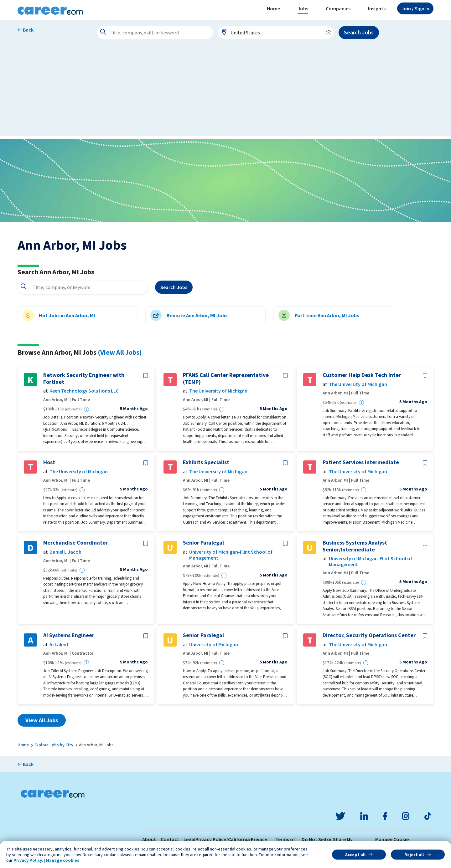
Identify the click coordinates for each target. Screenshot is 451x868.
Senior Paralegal (203, 543)
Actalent (59, 645)
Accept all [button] (355, 855)
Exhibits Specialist (206, 462)
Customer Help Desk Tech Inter (362, 375)
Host (49, 462)
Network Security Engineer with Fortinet (84, 378)
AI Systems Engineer (69, 635)
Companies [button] (338, 8)
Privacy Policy (28, 860)
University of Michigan (214, 645)
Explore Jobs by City (54, 745)
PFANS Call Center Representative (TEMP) (226, 378)
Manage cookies (62, 860)
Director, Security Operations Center (369, 635)
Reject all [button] (414, 855)
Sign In (415, 8)
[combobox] (276, 33)
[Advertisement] (225, 92)
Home (273, 8)
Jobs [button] (303, 8)
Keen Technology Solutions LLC (84, 391)
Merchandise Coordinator (75, 543)
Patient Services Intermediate (361, 462)
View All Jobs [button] (42, 720)
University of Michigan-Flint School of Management (231, 555)
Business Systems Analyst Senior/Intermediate (355, 546)
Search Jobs (359, 32)
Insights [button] (377, 8)
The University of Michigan (218, 391)
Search (174, 287)
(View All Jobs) (120, 352)
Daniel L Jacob (65, 552)
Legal (189, 839)
